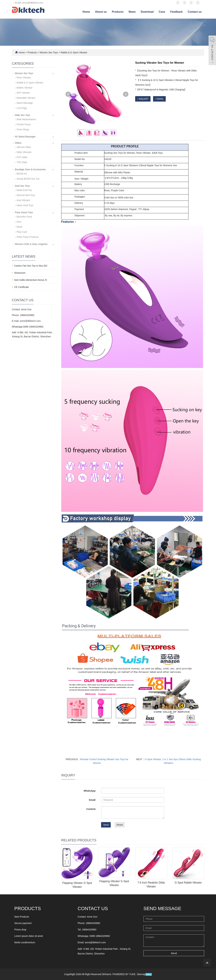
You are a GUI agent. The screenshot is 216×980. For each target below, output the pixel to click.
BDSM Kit (22, 174)
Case (162, 12)
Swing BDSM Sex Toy (28, 179)
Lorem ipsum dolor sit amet (29, 936)
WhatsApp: (90, 791)
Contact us (195, 12)
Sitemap (141, 974)
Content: (91, 809)
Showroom (20, 273)
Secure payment (23, 923)
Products (118, 12)
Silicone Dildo (24, 147)
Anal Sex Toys (22, 186)
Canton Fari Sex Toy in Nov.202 (31, 266)
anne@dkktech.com (30, 321)
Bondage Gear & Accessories (30, 169)
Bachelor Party (24, 217)
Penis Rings (23, 129)
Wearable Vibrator (26, 98)
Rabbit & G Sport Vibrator (74, 52)
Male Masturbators (26, 119)
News (132, 12)
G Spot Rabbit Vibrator (188, 883)
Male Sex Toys (23, 115)
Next (126, 94)
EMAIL (159, 99)
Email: (92, 800)
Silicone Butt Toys (26, 195)
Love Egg (22, 108)
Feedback (177, 12)
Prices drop (20, 930)
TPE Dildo (22, 162)
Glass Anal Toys (25, 205)
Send (106, 825)
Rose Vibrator (24, 78)
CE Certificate (21, 287)
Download (147, 12)
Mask (19, 227)
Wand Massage (25, 103)
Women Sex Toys (49, 52)
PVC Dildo (22, 157)
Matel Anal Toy (24, 190)
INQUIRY (143, 99)
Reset (120, 825)
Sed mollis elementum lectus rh (31, 280)
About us (101, 12)
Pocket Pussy (24, 124)
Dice (19, 222)
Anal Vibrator (23, 200)
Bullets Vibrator (25, 88)
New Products (22, 917)
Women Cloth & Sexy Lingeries (31, 244)
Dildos (18, 143)
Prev (68, 94)
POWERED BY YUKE (124, 974)
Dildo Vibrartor (24, 152)
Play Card (22, 232)
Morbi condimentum (25, 942)
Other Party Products (28, 237)
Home (86, 12)
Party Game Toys (24, 212)
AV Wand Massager (25, 137)
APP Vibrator (23, 93)
